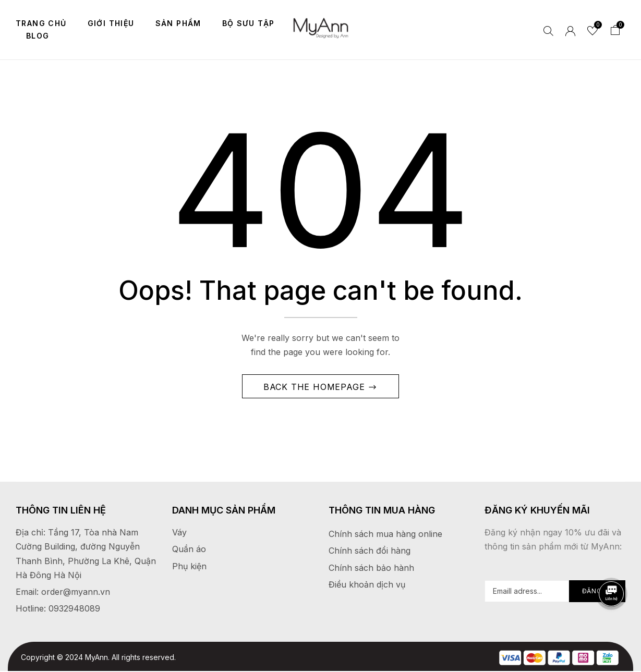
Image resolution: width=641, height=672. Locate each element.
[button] (615, 32)
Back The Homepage (316, 387)
